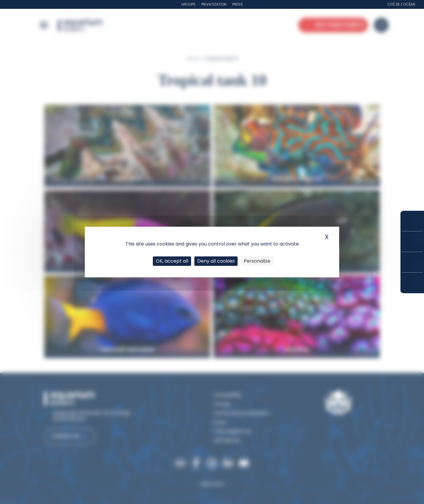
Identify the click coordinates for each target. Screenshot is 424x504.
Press (238, 4)
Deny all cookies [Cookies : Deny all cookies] (216, 261)
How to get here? (412, 283)
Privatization (214, 4)
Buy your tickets (412, 221)
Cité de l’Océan (401, 4)
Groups (188, 4)
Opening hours (412, 262)
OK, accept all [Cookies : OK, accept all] (172, 261)
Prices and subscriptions (412, 242)
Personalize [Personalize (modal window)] (257, 261)
